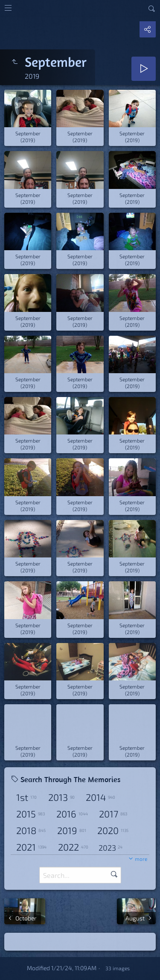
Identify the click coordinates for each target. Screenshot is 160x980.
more (141, 859)
